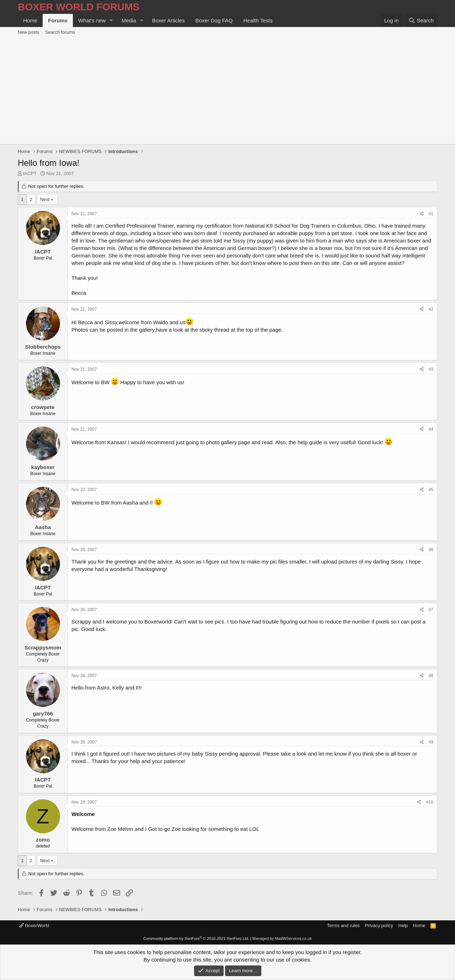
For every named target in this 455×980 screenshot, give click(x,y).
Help (403, 925)
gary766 (43, 714)
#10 (430, 802)
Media (129, 20)
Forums (58, 20)
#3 (431, 369)
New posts (29, 32)
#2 (431, 309)
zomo (43, 840)
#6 (431, 550)
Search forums (60, 32)
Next (45, 199)
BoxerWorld (34, 925)
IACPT (30, 173)
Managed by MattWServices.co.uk (282, 938)
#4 (431, 429)
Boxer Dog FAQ (214, 20)
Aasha (43, 527)
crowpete (43, 407)
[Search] (421, 20)
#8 (431, 676)
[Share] (422, 214)
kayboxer (43, 467)
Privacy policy (379, 925)
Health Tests (258, 20)
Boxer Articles (168, 20)
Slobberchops (43, 347)
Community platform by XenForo (196, 938)
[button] (111, 20)
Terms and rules (343, 925)
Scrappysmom (43, 647)
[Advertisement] (227, 91)
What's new (92, 20)
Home (30, 20)
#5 (431, 490)
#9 (431, 742)
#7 (431, 610)
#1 (431, 214)
